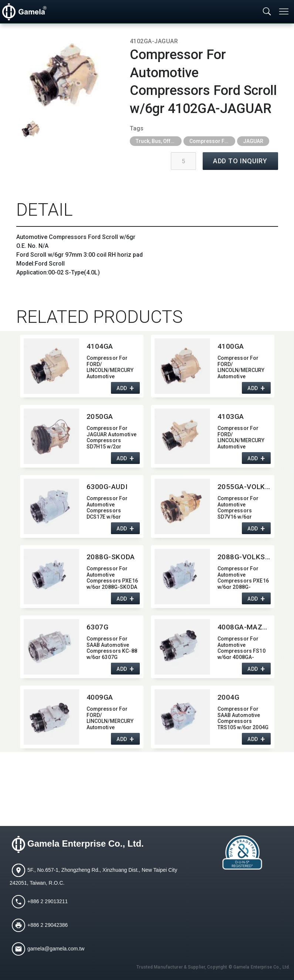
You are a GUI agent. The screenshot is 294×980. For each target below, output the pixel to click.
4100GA (231, 346)
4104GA (100, 346)
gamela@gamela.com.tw (56, 949)
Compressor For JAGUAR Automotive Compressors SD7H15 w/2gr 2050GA (111, 437)
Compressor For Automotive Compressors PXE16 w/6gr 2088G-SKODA (112, 577)
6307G (98, 627)
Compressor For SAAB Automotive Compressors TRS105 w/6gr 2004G (243, 718)
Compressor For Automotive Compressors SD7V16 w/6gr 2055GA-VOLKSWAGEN (238, 507)
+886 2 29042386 (48, 925)
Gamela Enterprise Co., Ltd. (86, 844)
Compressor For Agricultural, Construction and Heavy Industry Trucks (212, 141)
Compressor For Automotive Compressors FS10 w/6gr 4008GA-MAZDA (241, 647)
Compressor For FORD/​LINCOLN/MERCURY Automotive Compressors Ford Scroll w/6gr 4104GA (112, 367)
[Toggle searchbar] (267, 12)
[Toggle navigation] (284, 11)
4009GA (100, 697)
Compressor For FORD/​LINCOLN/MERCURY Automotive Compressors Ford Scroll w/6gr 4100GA (243, 367)
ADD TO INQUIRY (240, 161)
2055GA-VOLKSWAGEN (244, 487)
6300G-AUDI (107, 487)
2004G (229, 697)
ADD (122, 388)
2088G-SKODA (111, 557)
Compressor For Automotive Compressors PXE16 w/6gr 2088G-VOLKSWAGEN (243, 577)
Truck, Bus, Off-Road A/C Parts (159, 141)
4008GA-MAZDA (244, 627)
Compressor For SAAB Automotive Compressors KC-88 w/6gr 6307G (112, 647)
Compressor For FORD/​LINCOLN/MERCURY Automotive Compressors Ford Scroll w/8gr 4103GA (243, 437)
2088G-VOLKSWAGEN (244, 557)
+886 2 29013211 (48, 901)
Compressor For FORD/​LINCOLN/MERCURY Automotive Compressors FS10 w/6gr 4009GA (111, 718)
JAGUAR (253, 141)
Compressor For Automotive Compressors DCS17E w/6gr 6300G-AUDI (107, 507)
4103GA (231, 416)
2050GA (100, 416)
